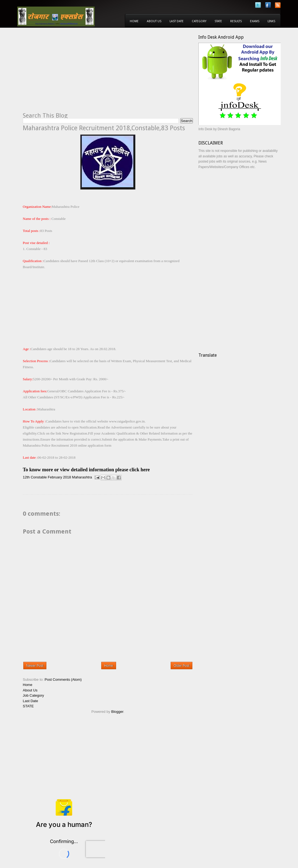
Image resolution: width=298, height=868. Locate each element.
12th (26, 477)
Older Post (182, 666)
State (218, 21)
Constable (39, 477)
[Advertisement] (69, 73)
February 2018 (59, 477)
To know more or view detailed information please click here (86, 470)
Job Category (33, 695)
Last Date (177, 21)
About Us (154, 21)
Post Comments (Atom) (63, 680)
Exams (255, 21)
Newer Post (35, 666)
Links (271, 21)
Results (236, 21)
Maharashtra (82, 477)
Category (199, 21)
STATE (28, 706)
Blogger (117, 712)
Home (134, 21)
